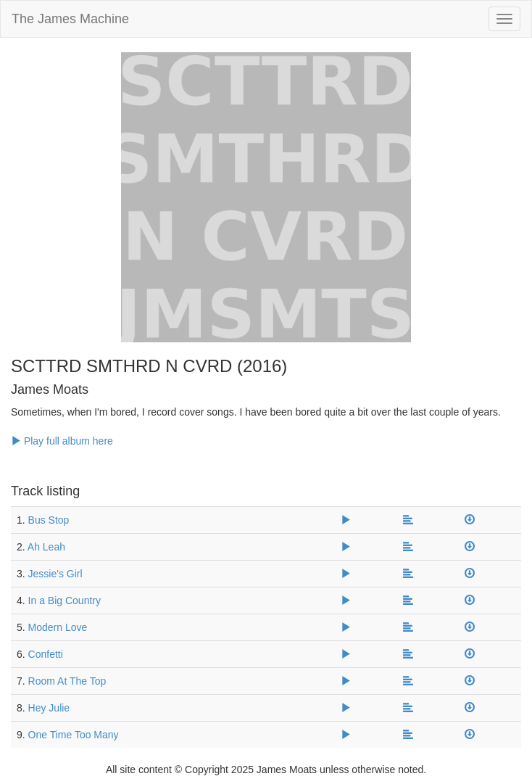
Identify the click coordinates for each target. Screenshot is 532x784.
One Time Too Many (74, 735)
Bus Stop (49, 520)
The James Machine (70, 19)
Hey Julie (49, 708)
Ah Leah (46, 547)
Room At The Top (67, 681)
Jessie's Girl (55, 574)
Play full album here (62, 441)
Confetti (46, 654)
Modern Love (58, 627)
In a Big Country (65, 601)
